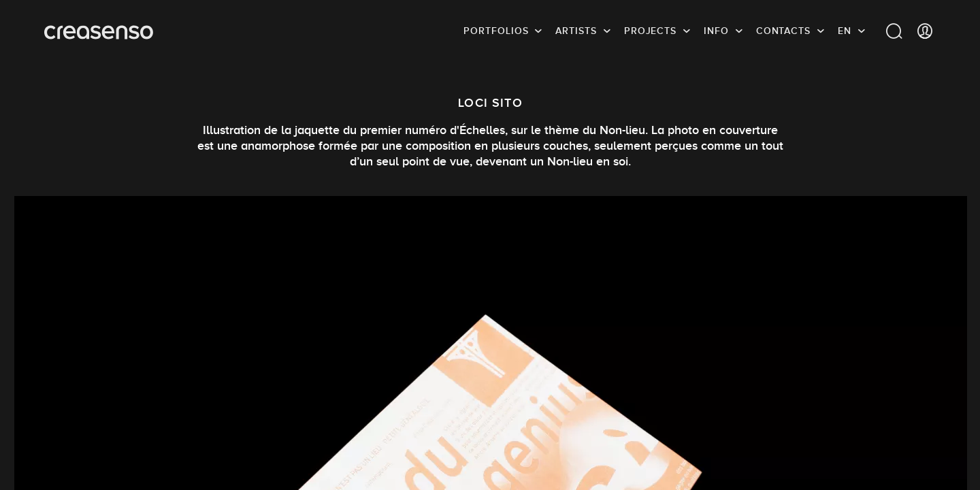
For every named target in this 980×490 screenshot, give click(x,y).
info (716, 31)
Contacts (783, 31)
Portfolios (496, 31)
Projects (650, 31)
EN (845, 31)
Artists (576, 31)
